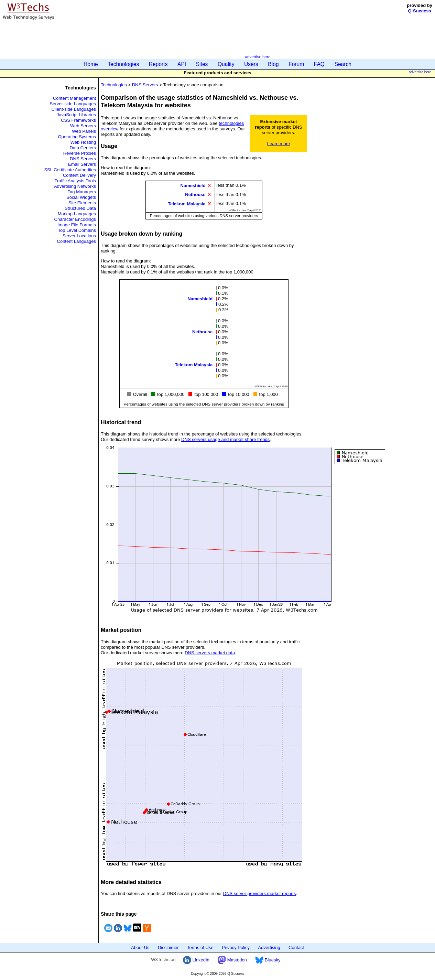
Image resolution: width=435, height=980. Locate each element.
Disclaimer (168, 947)
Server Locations (79, 236)
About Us (140, 947)
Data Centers (83, 148)
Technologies (123, 64)
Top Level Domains (77, 230)
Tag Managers (82, 192)
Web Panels (84, 131)
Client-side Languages (74, 109)
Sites (202, 64)
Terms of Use (200, 947)
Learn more (279, 144)
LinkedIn (196, 960)
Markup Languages (77, 214)
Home (91, 64)
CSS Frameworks (78, 120)
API (182, 64)
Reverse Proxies (80, 153)
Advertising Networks (75, 186)
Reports (158, 64)
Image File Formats (77, 225)
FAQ (319, 64)
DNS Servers (83, 159)
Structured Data (80, 208)
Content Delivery (79, 175)
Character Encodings (75, 219)
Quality (226, 64)
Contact (296, 947)
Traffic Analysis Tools (75, 181)
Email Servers (82, 164)
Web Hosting (83, 142)
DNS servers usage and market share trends (225, 439)
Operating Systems (77, 137)
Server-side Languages (73, 104)
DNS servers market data (210, 653)
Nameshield (193, 186)
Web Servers (83, 126)
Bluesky (268, 960)
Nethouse (195, 195)
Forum (296, 64)
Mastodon (232, 960)
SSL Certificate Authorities (70, 170)
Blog (273, 64)
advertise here (258, 57)
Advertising (269, 947)
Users (251, 64)
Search (343, 64)
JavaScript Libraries (76, 115)
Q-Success (420, 11)
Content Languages (77, 241)
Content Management (74, 98)
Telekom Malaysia (187, 203)
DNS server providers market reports (260, 893)
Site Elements (82, 203)
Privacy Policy (236, 947)
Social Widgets (81, 197)
